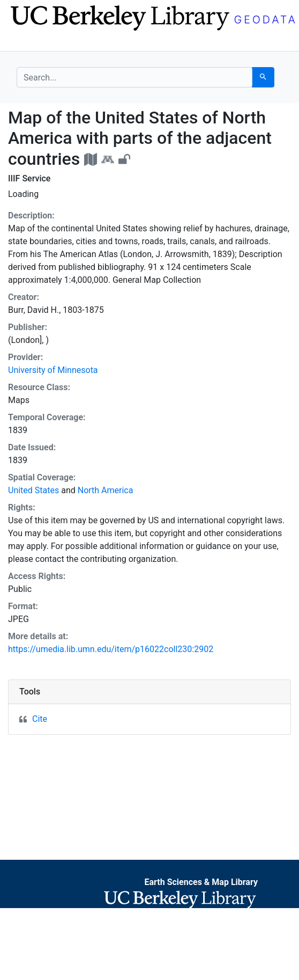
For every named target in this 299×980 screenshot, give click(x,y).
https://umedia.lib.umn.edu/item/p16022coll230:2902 (111, 649)
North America (106, 490)
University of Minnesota (53, 370)
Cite (40, 719)
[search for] (134, 77)
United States (33, 490)
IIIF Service (29, 178)
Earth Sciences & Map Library (201, 882)
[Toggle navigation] (24, 42)
